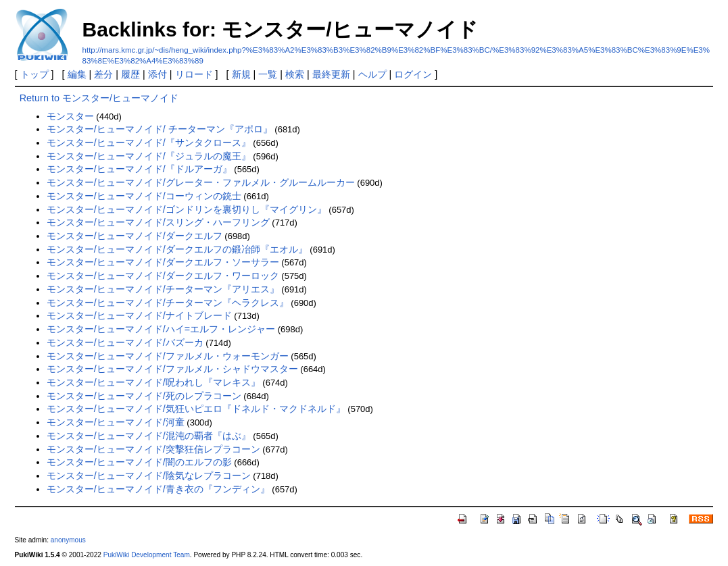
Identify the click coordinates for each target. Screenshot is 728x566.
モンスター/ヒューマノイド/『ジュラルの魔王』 (149, 156)
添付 (157, 74)
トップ (34, 74)
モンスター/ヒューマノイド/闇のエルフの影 (139, 462)
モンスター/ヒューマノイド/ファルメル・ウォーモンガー (168, 356)
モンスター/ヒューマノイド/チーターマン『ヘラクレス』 (168, 303)
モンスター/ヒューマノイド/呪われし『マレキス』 (153, 382)
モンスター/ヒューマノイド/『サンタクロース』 (149, 143)
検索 (295, 74)
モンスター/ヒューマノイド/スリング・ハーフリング (158, 222)
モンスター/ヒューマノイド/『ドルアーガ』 (139, 169)
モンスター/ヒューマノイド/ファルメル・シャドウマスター (172, 369)
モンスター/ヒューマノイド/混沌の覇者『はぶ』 (149, 436)
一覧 (268, 74)
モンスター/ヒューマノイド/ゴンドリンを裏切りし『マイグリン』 (187, 209)
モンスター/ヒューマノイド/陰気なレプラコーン (149, 475)
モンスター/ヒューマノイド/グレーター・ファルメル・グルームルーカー (201, 182)
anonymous (68, 540)
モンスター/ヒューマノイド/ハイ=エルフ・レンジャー (161, 329)
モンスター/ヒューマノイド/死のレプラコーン (144, 396)
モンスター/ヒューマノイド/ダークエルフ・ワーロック (163, 276)
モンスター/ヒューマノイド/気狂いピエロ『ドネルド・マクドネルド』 (196, 409)
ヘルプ (372, 74)
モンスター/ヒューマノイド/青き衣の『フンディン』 (158, 489)
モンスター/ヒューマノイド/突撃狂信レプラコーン (153, 449)
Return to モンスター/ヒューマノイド (99, 98)
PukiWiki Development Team (147, 555)
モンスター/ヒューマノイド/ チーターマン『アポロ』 (160, 129)
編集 (77, 74)
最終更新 (331, 74)
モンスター (70, 116)
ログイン (413, 74)
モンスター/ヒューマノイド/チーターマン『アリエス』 (163, 289)
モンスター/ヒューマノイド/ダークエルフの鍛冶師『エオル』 (177, 249)
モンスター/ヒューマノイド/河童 (116, 422)
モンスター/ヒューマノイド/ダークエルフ (135, 236)
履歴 (130, 74)
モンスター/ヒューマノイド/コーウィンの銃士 (144, 196)
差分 (103, 74)
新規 (241, 74)
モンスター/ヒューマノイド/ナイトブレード (139, 315)
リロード (194, 74)
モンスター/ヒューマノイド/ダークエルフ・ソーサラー (163, 262)
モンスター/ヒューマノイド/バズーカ (125, 342)
